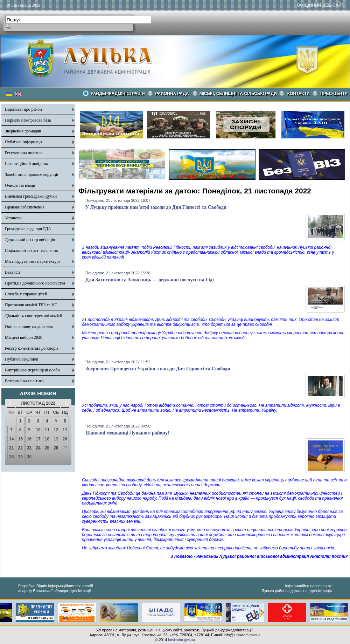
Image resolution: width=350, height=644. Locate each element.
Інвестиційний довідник (26, 164)
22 (20, 448)
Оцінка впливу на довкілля (29, 327)
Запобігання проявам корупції (31, 174)
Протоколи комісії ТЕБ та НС (31, 305)
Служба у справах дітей (26, 294)
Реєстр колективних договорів (32, 348)
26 (56, 448)
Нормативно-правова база (28, 120)
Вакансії (12, 272)
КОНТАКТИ (299, 94)
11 (47, 430)
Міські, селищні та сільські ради (238, 94)
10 (38, 430)
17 (38, 439)
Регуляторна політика (24, 153)
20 (65, 439)
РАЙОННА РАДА (172, 94)
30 (29, 457)
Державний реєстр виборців (30, 240)
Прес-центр (334, 94)
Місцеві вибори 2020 (24, 337)
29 (20, 457)
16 (29, 439)
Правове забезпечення (25, 207)
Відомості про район (23, 109)
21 (11, 448)
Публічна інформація (24, 142)
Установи (13, 218)
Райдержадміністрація (118, 94)
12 (56, 430)
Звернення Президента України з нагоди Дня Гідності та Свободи (158, 369)
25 (47, 448)
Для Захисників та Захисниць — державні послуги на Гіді (150, 280)
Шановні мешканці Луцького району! (127, 433)
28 (11, 457)
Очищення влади (20, 185)
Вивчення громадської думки (31, 196)
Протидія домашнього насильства (35, 283)
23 (29, 448)
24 (38, 448)
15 (20, 439)
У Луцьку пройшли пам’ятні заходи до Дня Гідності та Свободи (156, 207)
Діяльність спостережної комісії (34, 316)
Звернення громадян (23, 131)
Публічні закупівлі (22, 359)
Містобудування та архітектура (33, 261)
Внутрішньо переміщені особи (32, 370)
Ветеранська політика (24, 381)
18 (47, 439)
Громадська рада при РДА (28, 229)
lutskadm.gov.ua (181, 640)
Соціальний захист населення (31, 251)
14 (11, 439)
